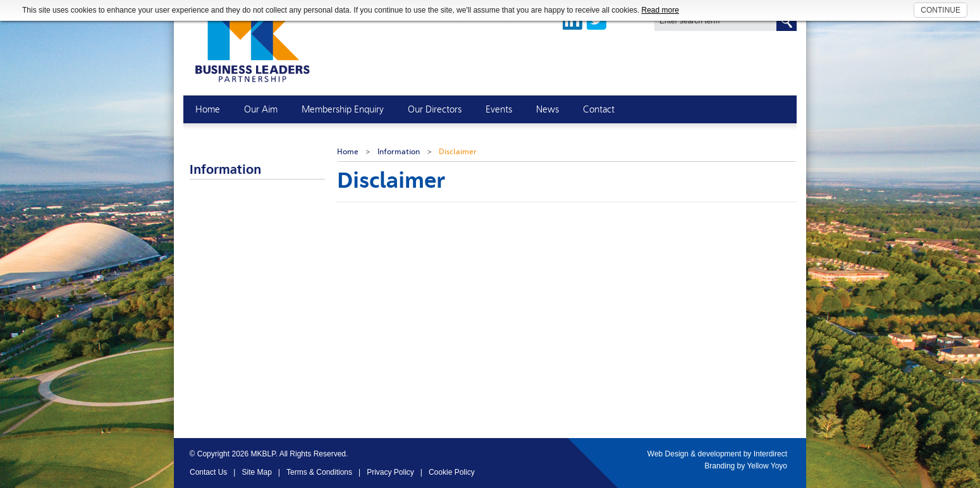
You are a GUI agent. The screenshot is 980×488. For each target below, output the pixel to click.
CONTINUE (940, 10)
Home (348, 152)
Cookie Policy (452, 472)
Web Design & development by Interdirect (717, 454)
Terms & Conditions (319, 472)
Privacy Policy (390, 472)
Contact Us (208, 472)
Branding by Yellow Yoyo (746, 466)
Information (399, 152)
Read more (660, 10)
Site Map (256, 472)
